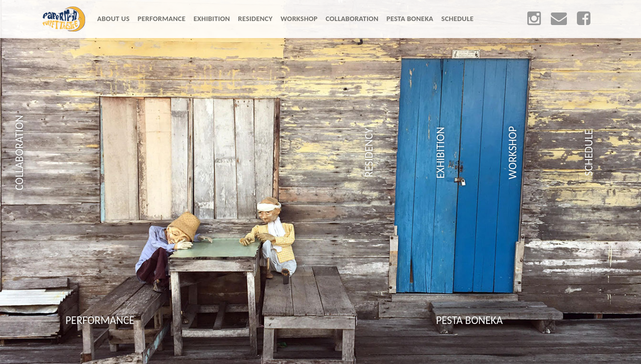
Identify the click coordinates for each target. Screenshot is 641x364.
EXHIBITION (212, 19)
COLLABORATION (352, 19)
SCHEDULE (457, 19)
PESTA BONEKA (410, 19)
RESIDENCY (255, 19)
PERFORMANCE (162, 19)
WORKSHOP (299, 19)
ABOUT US (115, 18)
